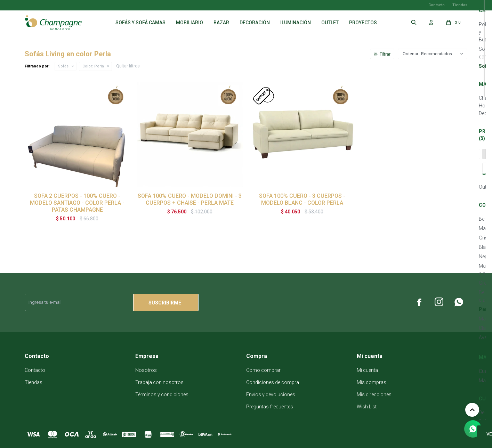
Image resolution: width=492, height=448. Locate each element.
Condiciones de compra (273, 382)
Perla (93, 66)
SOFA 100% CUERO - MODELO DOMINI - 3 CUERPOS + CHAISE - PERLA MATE (190, 199)
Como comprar (263, 370)
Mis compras (372, 382)
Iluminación (296, 23)
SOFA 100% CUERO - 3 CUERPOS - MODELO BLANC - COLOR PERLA (302, 199)
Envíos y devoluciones (271, 394)
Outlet (330, 23)
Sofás (63, 66)
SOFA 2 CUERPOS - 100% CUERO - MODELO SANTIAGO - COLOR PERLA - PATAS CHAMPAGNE (77, 203)
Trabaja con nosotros (159, 382)
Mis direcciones (374, 394)
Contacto (437, 5)
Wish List (367, 407)
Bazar (221, 23)
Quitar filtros (128, 66)
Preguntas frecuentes (270, 407)
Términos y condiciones (162, 394)
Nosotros (146, 370)
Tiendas (460, 5)
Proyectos (363, 23)
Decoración (255, 23)
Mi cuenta (367, 370)
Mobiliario (189, 23)
